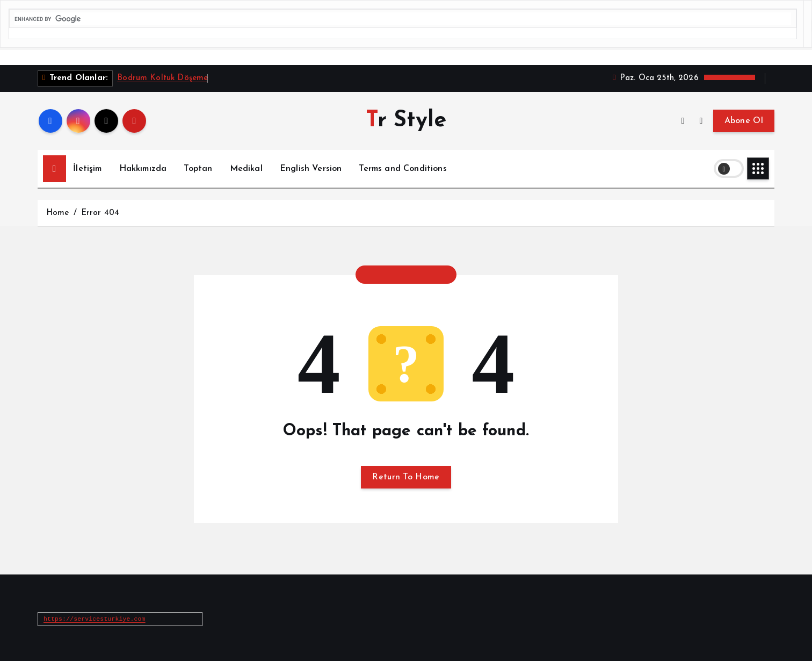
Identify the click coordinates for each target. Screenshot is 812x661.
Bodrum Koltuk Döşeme (162, 78)
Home (58, 213)
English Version (311, 169)
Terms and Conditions (403, 169)
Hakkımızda (143, 169)
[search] (403, 19)
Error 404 (100, 213)
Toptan (198, 169)
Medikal (246, 169)
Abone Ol (744, 121)
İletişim (87, 169)
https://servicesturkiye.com (95, 619)
